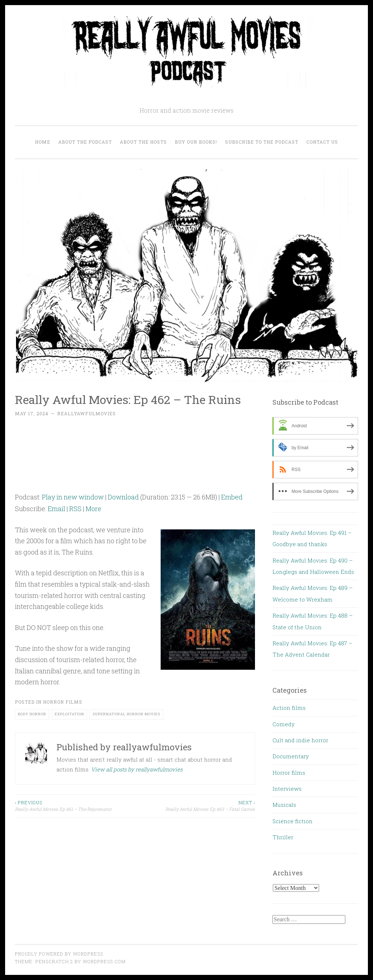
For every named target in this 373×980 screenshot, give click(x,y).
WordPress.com (104, 961)
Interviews (287, 789)
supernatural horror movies (126, 714)
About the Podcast (85, 142)
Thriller (283, 837)
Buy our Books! (196, 142)
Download (123, 497)
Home (43, 142)
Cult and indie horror (300, 740)
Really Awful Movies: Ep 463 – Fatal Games (195, 806)
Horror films (63, 702)
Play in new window (73, 497)
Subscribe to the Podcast (262, 142)
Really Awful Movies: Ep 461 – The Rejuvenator (75, 806)
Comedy (284, 724)
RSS (75, 509)
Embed (232, 497)
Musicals (284, 805)
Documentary (291, 756)
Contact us (322, 142)
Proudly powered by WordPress (59, 954)
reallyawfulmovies (87, 413)
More (93, 509)
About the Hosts (143, 142)
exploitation (69, 714)
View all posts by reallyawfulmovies (137, 769)
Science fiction (292, 821)
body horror (32, 714)
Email (56, 509)
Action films (289, 708)
